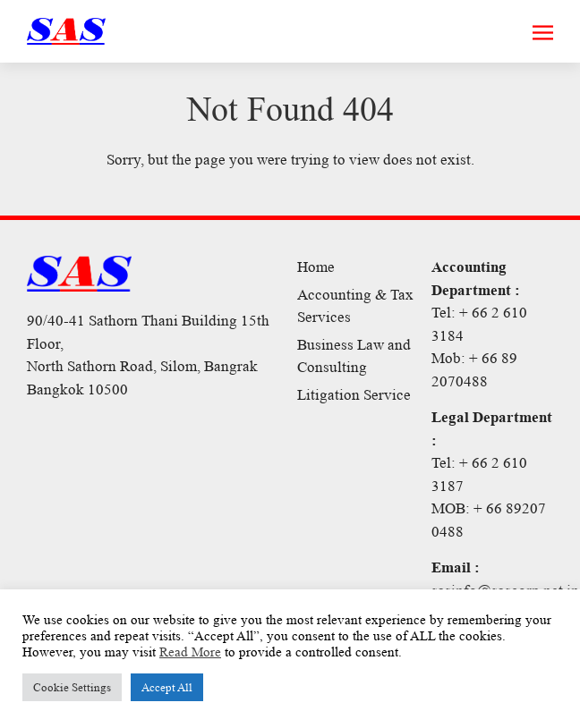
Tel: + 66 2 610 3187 (479, 474)
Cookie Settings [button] (72, 687)
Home (316, 267)
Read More (190, 652)
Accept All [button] (167, 687)
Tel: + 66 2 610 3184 (479, 324)
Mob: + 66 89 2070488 (474, 370)
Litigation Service (354, 395)
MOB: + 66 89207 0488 (489, 520)
